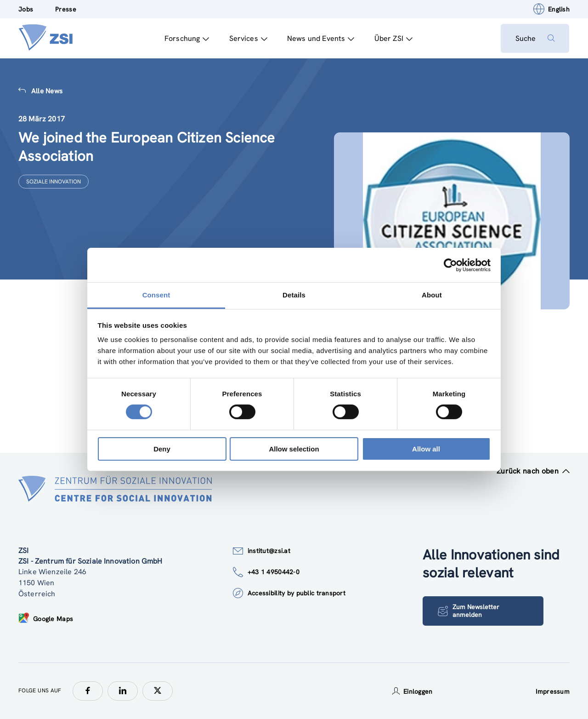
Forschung (187, 38)
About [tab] (432, 295)
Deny (162, 449)
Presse (66, 9)
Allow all (426, 449)
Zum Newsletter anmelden (469, 611)
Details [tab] (294, 295)
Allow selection (294, 449)
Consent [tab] (156, 295)
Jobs (26, 9)
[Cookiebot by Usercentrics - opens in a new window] (450, 265)
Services (248, 38)
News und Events (320, 38)
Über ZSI (393, 38)
